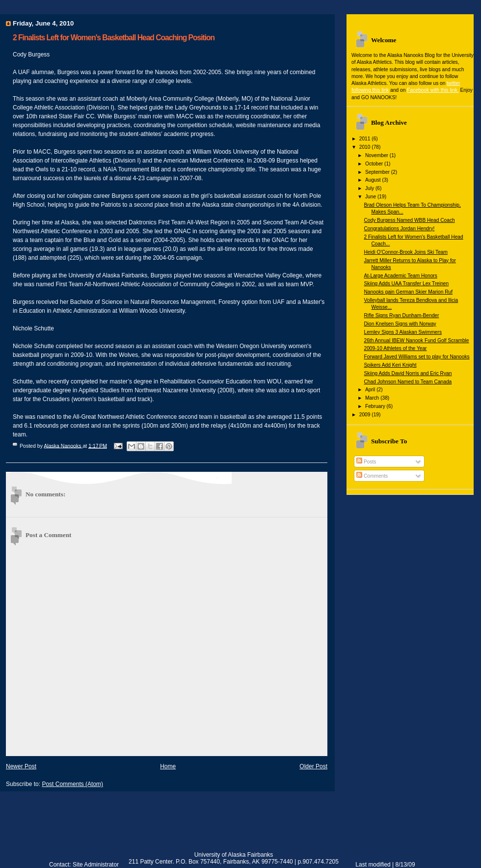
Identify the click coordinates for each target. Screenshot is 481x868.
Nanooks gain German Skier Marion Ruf (408, 292)
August (374, 180)
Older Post (313, 766)
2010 (366, 147)
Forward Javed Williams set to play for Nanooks (416, 357)
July (370, 188)
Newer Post (21, 766)
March (373, 398)
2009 (366, 415)
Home (168, 766)
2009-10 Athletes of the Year (395, 348)
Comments (372, 476)
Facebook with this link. (433, 90)
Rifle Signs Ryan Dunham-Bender (401, 315)
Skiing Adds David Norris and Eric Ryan (408, 373)
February (376, 406)
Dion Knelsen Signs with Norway (400, 324)
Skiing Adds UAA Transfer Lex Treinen (406, 284)
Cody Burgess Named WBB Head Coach (409, 220)
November (377, 155)
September (378, 172)
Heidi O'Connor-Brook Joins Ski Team (406, 252)
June (371, 197)
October (375, 164)
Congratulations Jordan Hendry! (399, 229)
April (371, 390)
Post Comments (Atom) (72, 784)
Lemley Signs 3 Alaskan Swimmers (403, 332)
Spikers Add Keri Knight (390, 365)
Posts (366, 462)
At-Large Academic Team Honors (400, 276)
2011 (366, 139)
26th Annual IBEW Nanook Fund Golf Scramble (416, 340)
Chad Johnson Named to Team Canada (408, 382)
